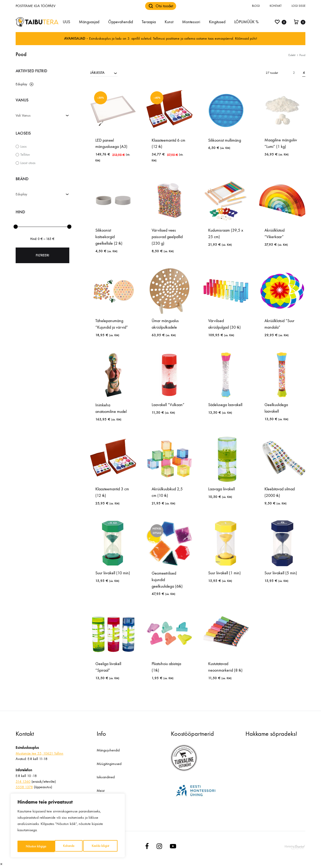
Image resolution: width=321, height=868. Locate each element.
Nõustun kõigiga (100, 846)
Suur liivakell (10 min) (113, 573)
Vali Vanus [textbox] (23, 115)
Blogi (256, 6)
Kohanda (31, 846)
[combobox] (104, 73)
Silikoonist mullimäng (225, 140)
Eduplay (21, 84)
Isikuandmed (106, 777)
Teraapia (149, 22)
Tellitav (25, 155)
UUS (66, 22)
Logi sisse (298, 6)
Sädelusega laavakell (225, 405)
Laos (23, 146)
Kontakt (276, 6)
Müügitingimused (109, 764)
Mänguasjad (89, 22)
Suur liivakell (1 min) (224, 573)
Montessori (191, 22)
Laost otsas (28, 163)
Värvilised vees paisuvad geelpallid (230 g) (167, 237)
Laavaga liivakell (221, 489)
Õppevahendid (121, 22)
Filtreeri (42, 255)
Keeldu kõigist (63, 846)
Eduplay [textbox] (21, 194)
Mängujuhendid (108, 750)
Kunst (169, 22)
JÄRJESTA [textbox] (97, 73)
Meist (101, 791)
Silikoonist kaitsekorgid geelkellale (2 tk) (109, 237)
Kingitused (217, 22)
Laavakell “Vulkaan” (168, 405)
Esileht (292, 55)
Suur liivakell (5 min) (281, 573)
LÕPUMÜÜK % (246, 22)
